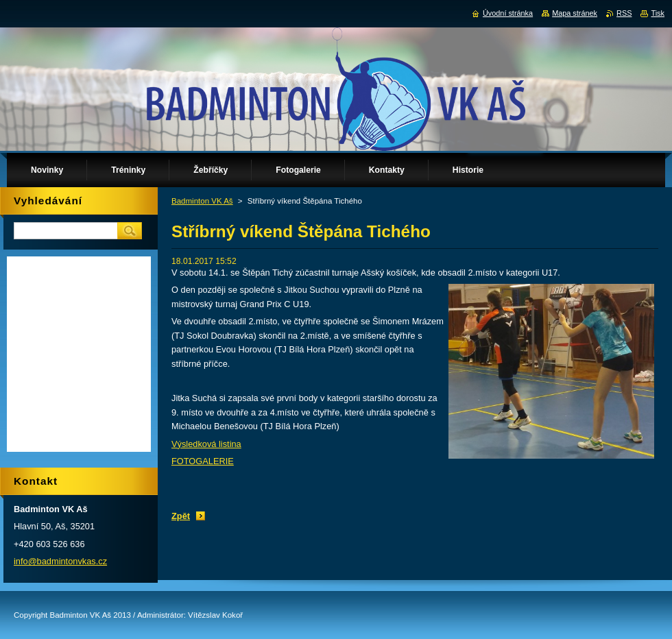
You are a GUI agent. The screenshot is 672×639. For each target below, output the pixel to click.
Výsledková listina (206, 444)
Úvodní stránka (508, 13)
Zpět (181, 516)
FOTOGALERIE (203, 461)
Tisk (658, 13)
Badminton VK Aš (202, 201)
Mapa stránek (575, 13)
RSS (624, 13)
